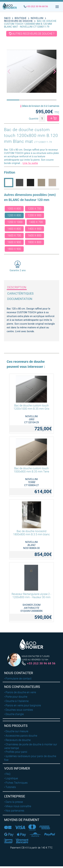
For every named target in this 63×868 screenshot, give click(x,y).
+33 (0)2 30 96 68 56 (41, 663)
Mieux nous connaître (18, 806)
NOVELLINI (37, 18)
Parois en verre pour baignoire (23, 705)
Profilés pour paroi (16, 752)
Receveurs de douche (18, 21)
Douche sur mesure (17, 731)
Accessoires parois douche (21, 736)
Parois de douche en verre (21, 692)
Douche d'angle (15, 714)
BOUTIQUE (21, 18)
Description (17, 287)
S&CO (7, 18)
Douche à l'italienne (17, 701)
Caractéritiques (20, 293)
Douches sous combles (19, 710)
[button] (53, 71)
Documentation (20, 299)
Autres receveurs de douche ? (32, 34)
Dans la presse (14, 802)
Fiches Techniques (17, 783)
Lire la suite (30, 163)
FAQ (8, 774)
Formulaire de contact (18, 679)
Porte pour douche (16, 697)
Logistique (12, 778)
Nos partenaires (15, 811)
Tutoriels (11, 787)
